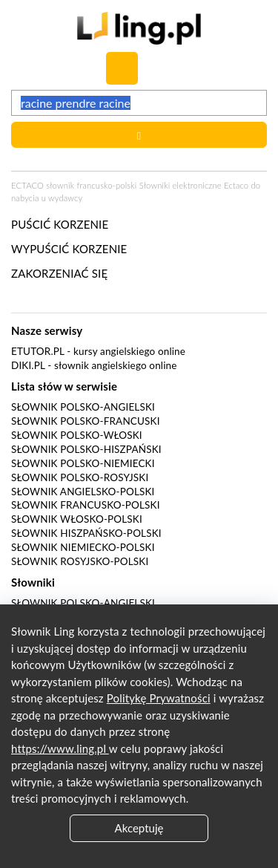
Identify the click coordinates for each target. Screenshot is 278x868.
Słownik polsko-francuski (86, 421)
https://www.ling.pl (60, 748)
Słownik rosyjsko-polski (80, 561)
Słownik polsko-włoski (77, 435)
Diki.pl (28, 365)
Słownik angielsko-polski (83, 492)
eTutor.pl (38, 351)
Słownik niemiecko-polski (83, 547)
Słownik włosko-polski (77, 519)
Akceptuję (139, 828)
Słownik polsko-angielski (83, 407)
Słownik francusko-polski (86, 505)
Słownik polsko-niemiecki (83, 463)
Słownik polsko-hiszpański (86, 449)
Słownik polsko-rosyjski (80, 477)
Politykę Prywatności (159, 698)
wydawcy (65, 198)
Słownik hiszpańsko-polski (86, 533)
